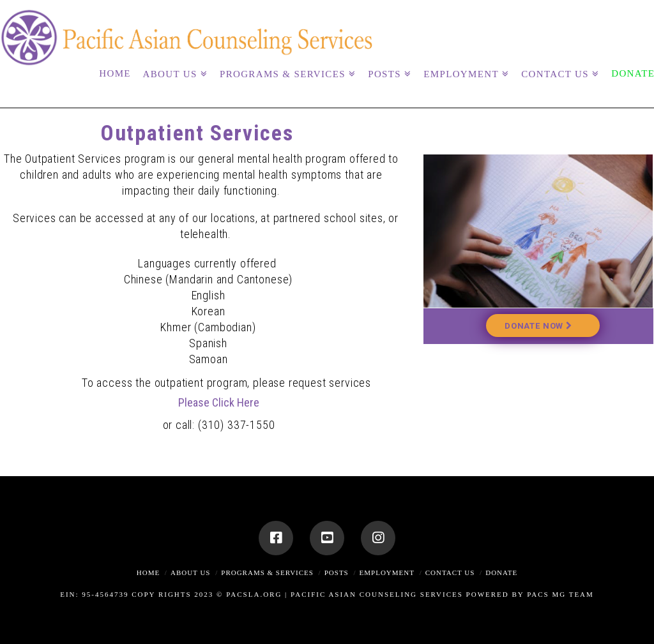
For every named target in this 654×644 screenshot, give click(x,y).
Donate (501, 573)
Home (148, 573)
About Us (191, 573)
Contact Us (450, 573)
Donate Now (538, 326)
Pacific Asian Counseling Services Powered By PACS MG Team (442, 594)
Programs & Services (267, 573)
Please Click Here (219, 402)
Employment (387, 573)
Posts (337, 573)
